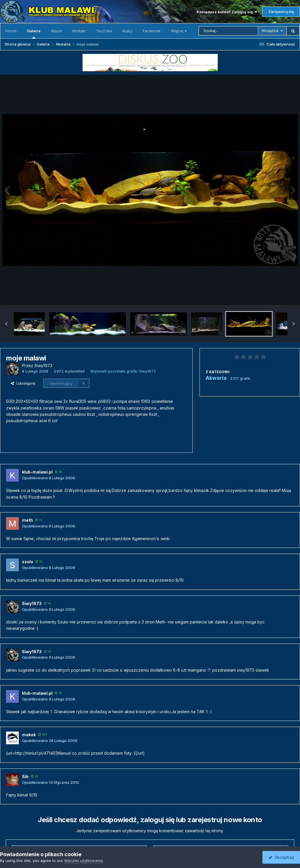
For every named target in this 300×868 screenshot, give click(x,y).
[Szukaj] (228, 31)
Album (56, 31)
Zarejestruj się (281, 12)
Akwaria (216, 378)
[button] (6, 324)
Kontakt (79, 31)
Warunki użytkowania (83, 861)
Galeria (34, 33)
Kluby (127, 31)
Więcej (179, 31)
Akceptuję (281, 857)
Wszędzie (270, 31)
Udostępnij (23, 383)
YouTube (104, 31)
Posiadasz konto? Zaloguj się (227, 12)
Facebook (152, 31)
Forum (11, 31)
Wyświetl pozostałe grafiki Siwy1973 (123, 371)
